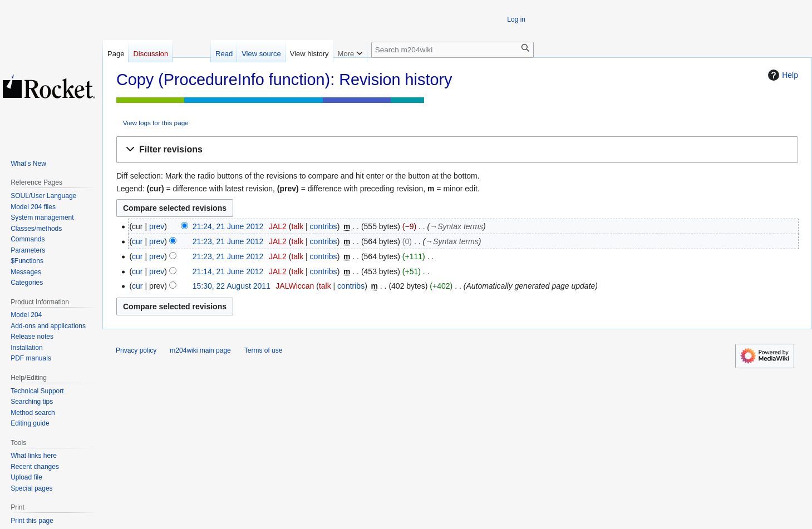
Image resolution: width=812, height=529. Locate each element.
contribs (324, 226)
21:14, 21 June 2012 (228, 271)
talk (297, 226)
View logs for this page (156, 123)
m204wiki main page (200, 350)
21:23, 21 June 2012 (228, 241)
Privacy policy (136, 350)
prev (157, 226)
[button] (457, 150)
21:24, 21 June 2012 (228, 226)
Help (782, 75)
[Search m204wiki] (452, 50)
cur (137, 241)
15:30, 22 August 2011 (232, 286)
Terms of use (264, 350)
